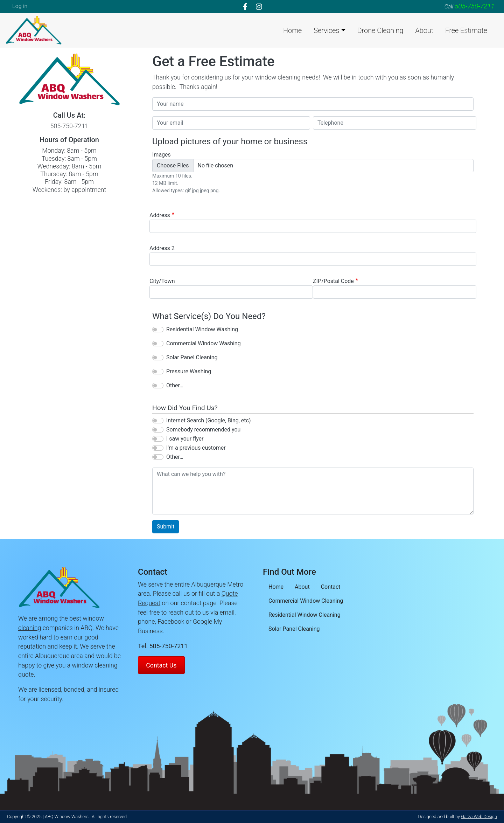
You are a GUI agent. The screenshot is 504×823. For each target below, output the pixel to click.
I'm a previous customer (196, 448)
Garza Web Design (479, 817)
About (425, 30)
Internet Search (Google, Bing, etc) (209, 420)
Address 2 (162, 248)
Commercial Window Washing (204, 343)
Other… (175, 385)
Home (292, 30)
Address (160, 215)
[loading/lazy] (34, 30)
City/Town (162, 281)
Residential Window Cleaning (304, 615)
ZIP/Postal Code (333, 281)
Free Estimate (466, 30)
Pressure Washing (189, 371)
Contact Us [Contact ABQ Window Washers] (161, 665)
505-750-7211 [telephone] (475, 6)
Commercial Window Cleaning (306, 601)
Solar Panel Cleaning (192, 357)
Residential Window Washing (202, 329)
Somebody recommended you (203, 430)
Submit (166, 527)
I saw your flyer (185, 439)
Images (162, 155)
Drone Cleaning (380, 30)
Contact (331, 587)
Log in (20, 6)
